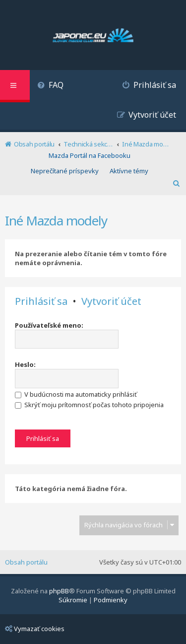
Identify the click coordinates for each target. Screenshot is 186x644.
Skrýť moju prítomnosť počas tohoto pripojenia (89, 405)
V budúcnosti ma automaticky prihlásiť (76, 394)
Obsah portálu (26, 562)
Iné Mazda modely (56, 220)
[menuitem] (50, 86)
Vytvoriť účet (111, 301)
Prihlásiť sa (41, 301)
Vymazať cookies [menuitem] (35, 629)
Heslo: (25, 364)
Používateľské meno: (49, 325)
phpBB (59, 591)
